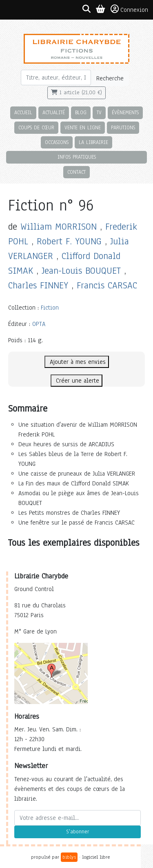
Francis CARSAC (107, 285)
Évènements (125, 112)
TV (99, 112)
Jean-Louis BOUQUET (81, 271)
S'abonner (78, 832)
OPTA (39, 324)
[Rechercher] (56, 77)
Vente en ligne (83, 127)
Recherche (110, 78)
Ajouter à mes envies (77, 362)
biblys (69, 857)
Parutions (123, 127)
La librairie (93, 142)
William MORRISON (59, 227)
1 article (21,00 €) (76, 93)
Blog (81, 112)
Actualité (54, 112)
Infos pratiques (77, 157)
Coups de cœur (36, 127)
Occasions (57, 142)
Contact (76, 172)
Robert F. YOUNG (69, 241)
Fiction (50, 308)
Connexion (129, 9)
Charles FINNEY (38, 285)
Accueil (23, 112)
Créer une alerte (76, 381)
